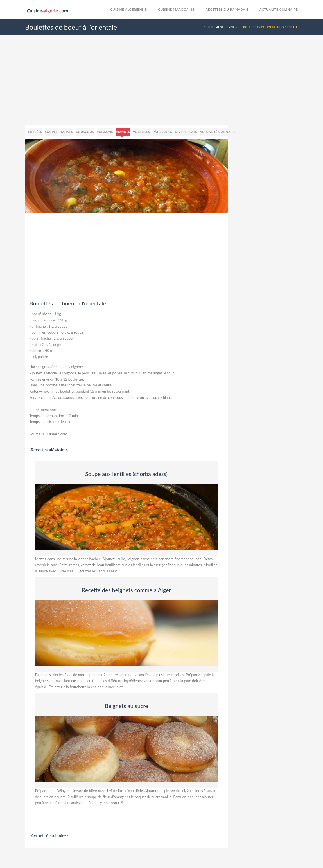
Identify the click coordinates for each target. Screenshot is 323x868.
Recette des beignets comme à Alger (126, 590)
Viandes (123, 132)
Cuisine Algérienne (128, 9)
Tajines (67, 132)
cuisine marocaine (176, 9)
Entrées (35, 132)
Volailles (142, 132)
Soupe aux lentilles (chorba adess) (126, 474)
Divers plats (186, 132)
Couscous (85, 132)
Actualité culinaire (279, 9)
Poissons (105, 132)
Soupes (51, 132)
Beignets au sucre (126, 706)
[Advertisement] (162, 86)
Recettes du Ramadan (227, 9)
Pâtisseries (162, 132)
